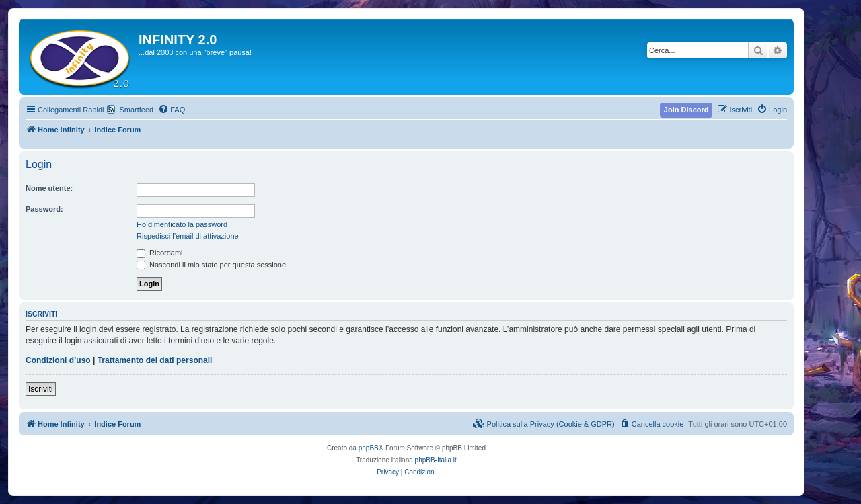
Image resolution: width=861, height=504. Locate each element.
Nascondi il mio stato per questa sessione (211, 265)
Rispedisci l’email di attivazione (188, 236)
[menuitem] (172, 110)
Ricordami (160, 253)
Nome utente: (49, 188)
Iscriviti (41, 389)
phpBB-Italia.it (436, 460)
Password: (44, 209)
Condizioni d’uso (58, 360)
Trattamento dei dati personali (155, 360)
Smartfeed (136, 110)
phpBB (369, 448)
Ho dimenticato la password (182, 224)
